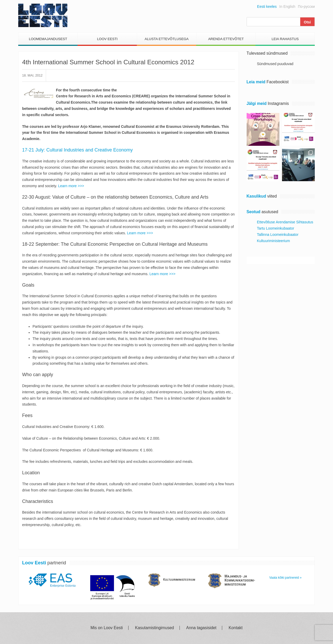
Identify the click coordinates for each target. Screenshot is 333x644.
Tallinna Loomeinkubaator (278, 235)
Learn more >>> (71, 186)
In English (287, 7)
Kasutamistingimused (155, 628)
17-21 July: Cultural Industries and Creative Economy (77, 150)
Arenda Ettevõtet (226, 39)
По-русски (306, 7)
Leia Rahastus (285, 39)
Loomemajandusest (48, 39)
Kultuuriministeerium (274, 241)
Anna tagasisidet (201, 628)
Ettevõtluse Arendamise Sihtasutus (285, 222)
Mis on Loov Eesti (107, 628)
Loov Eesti (107, 39)
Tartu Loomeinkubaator (276, 228)
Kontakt (236, 628)
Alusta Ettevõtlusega (167, 39)
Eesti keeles (267, 7)
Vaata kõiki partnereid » (285, 578)
